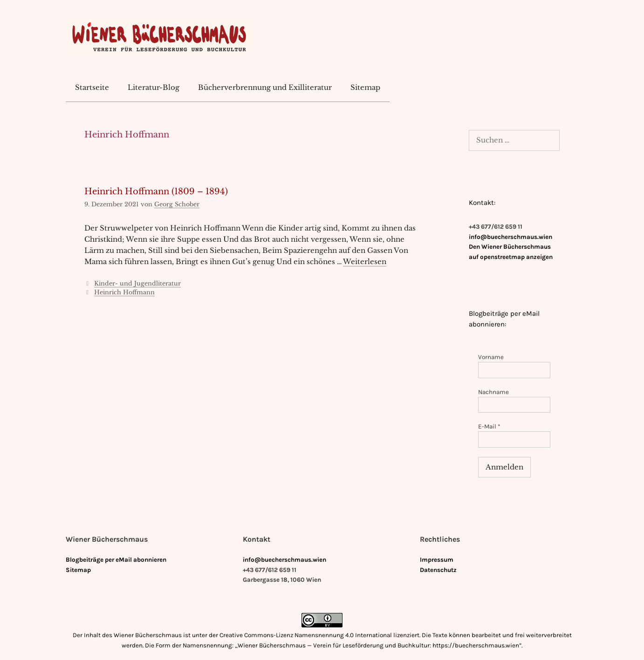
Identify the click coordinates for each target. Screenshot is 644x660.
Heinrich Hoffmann (124, 292)
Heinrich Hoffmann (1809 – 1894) (156, 191)
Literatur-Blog (154, 87)
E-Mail (489, 426)
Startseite (92, 87)
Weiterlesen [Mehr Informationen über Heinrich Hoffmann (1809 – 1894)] (365, 262)
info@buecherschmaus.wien (510, 237)
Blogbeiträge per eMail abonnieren (116, 560)
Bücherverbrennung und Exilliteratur (265, 87)
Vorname (491, 357)
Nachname (493, 392)
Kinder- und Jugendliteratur (137, 283)
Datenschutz (438, 570)
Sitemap (365, 87)
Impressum (437, 560)
